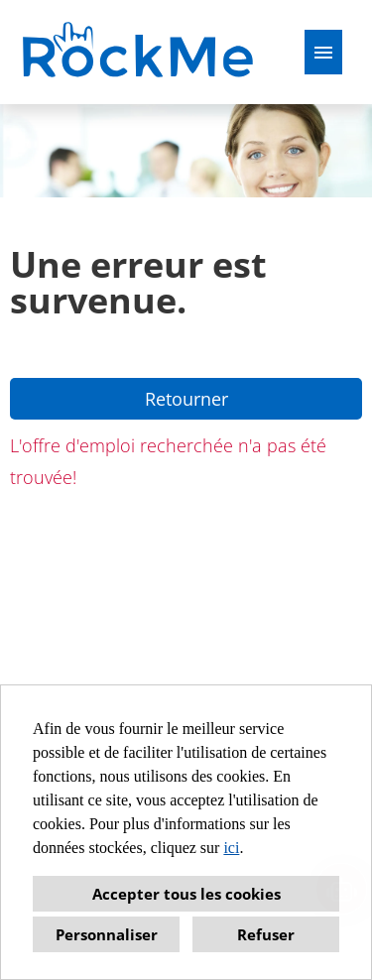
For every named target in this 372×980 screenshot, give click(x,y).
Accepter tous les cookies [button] (186, 894)
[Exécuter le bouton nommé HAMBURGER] (323, 52)
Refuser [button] (266, 934)
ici (231, 848)
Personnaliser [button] (107, 934)
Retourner (186, 399)
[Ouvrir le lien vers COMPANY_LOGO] (140, 52)
